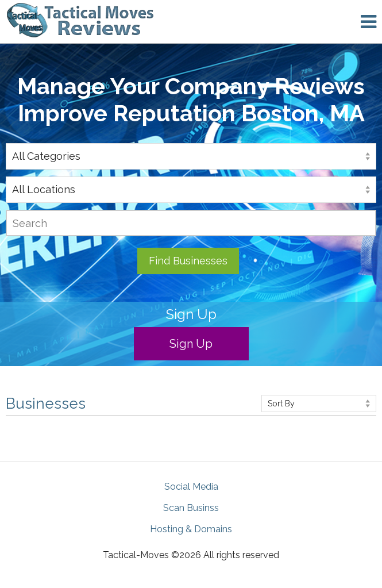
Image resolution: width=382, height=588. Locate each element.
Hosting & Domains (191, 529)
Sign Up (191, 344)
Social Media (191, 487)
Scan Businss (191, 508)
